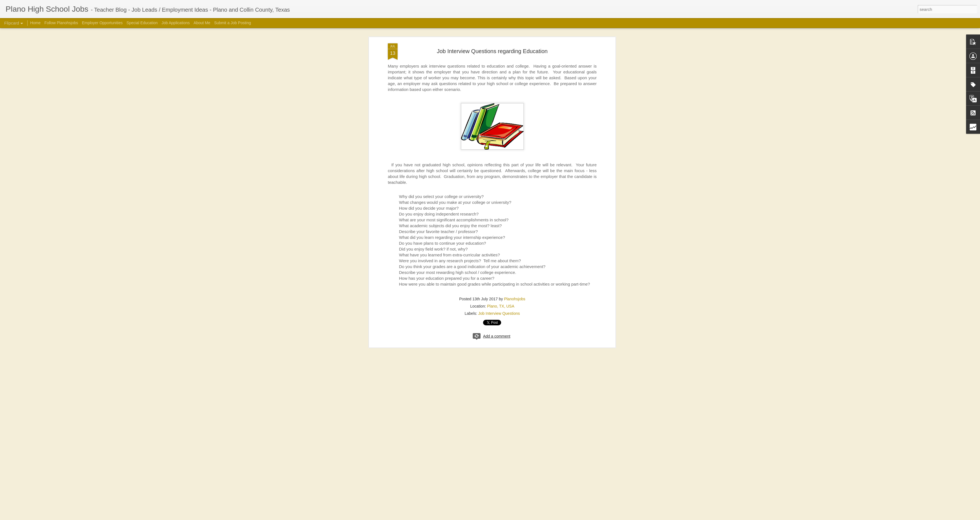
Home (35, 23)
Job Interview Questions (499, 313)
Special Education (142, 23)
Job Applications (176, 23)
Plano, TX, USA (501, 306)
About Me (202, 23)
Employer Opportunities (102, 23)
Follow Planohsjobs (61, 23)
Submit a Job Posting (232, 23)
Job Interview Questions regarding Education (492, 51)
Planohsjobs (514, 299)
